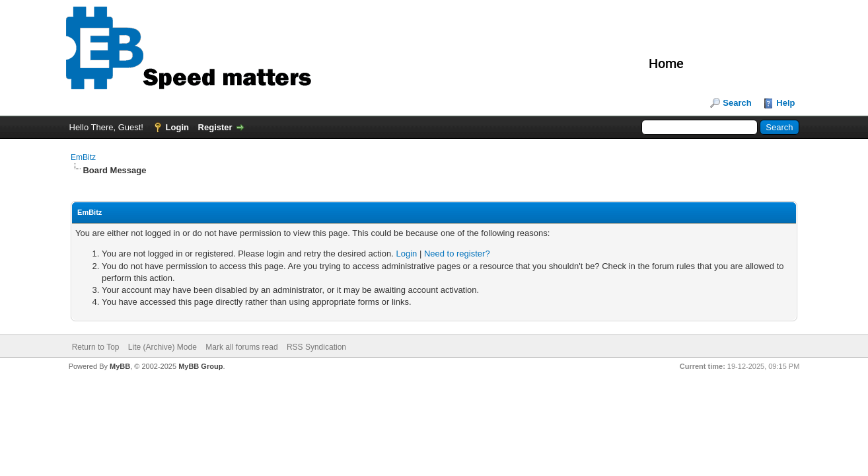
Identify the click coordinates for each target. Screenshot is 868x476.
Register (215, 127)
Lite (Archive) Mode (163, 347)
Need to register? (457, 254)
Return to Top (96, 347)
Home (666, 63)
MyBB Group (200, 366)
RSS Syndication (316, 347)
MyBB (120, 366)
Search (737, 103)
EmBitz (83, 157)
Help (785, 103)
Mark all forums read (241, 347)
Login (177, 127)
